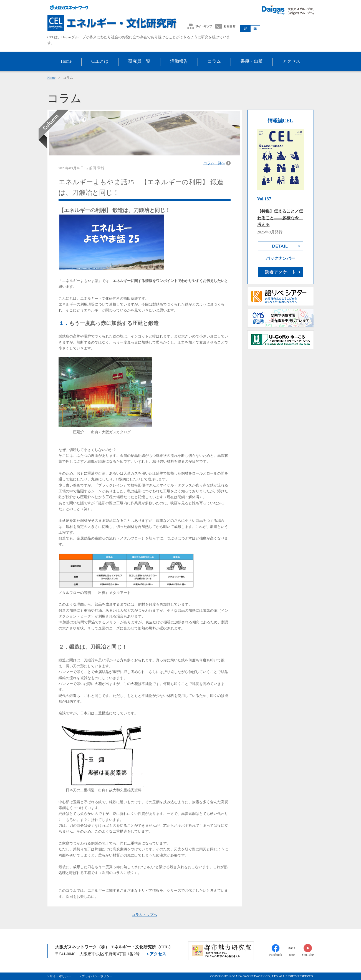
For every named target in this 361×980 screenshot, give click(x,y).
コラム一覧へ (214, 163)
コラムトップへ (144, 915)
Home (51, 78)
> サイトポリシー (59, 976)
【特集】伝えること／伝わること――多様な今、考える (280, 218)
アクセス (158, 954)
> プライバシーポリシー (96, 976)
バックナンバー (280, 258)
